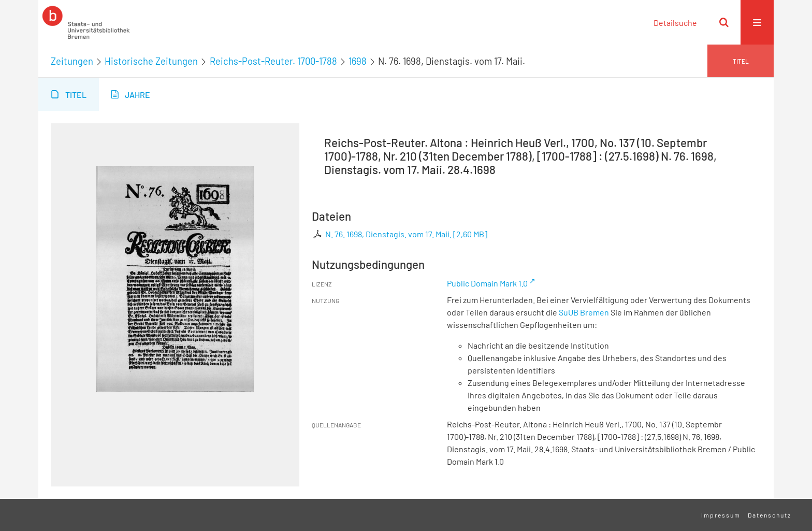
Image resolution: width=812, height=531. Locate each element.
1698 (358, 61)
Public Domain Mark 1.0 (487, 283)
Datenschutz (770, 515)
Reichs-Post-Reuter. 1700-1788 (273, 61)
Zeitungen (72, 61)
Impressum (721, 515)
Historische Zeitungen (151, 61)
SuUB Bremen (584, 312)
